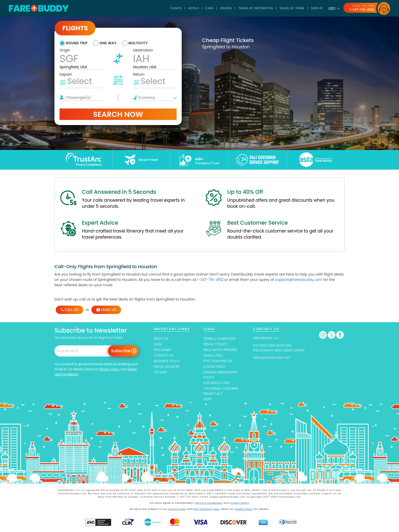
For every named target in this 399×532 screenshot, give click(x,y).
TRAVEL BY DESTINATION (252, 8)
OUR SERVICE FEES (217, 384)
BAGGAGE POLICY (167, 362)
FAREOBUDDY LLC (266, 338)
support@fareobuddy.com (299, 280)
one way (110, 43)
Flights (169, 8)
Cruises (221, 8)
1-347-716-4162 (361, 10)
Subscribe (121, 351)
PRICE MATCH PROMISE (221, 350)
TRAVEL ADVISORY (167, 367)
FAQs (158, 344)
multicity (142, 43)
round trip (77, 43)
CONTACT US (164, 356)
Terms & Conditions (209, 504)
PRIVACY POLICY (216, 344)
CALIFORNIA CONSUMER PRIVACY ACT (222, 392)
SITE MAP (160, 373)
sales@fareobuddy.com (273, 357)
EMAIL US (106, 310)
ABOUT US (161, 339)
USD (333, 8)
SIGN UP (316, 8)
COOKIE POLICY (215, 367)
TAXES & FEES (213, 356)
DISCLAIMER (163, 350)
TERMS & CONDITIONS (220, 339)
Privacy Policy (109, 369)
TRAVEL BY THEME (290, 8)
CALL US (69, 310)
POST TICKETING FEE (218, 362)
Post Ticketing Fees (206, 510)
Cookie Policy (244, 510)
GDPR (208, 401)
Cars (203, 8)
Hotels (187, 8)
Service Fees (177, 510)
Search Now (118, 114)
